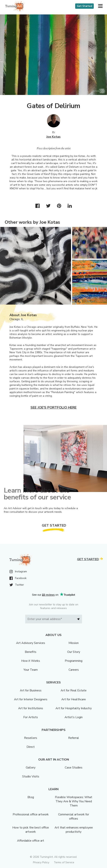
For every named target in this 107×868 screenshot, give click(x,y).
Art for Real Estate (74, 690)
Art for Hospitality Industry (74, 708)
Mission (74, 643)
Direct (31, 747)
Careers (74, 670)
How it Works (31, 661)
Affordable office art (31, 841)
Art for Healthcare (74, 699)
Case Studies (74, 768)
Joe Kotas (53, 137)
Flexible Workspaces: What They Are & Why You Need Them (74, 801)
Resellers (31, 738)
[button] (100, 6)
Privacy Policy (41, 862)
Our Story (74, 652)
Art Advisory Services (31, 643)
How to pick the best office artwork (31, 830)
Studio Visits (31, 776)
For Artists (31, 717)
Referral (74, 738)
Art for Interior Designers (31, 699)
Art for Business (31, 690)
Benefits (31, 652)
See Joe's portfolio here (53, 408)
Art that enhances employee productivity (74, 830)
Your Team (31, 670)
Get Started (84, 6)
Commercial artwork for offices (74, 817)
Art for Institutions (31, 708)
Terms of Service (64, 862)
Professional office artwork (31, 814)
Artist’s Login (74, 717)
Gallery (31, 768)
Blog (31, 797)
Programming (74, 661)
